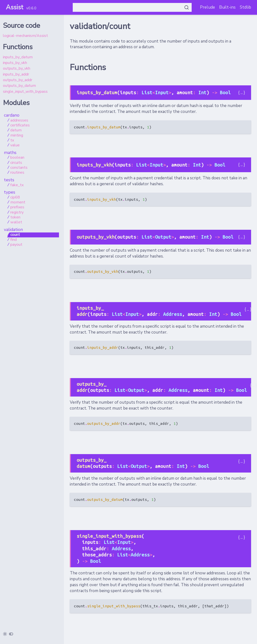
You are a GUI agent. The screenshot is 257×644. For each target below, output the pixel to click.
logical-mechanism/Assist (25, 36)
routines (17, 173)
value (15, 145)
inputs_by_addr (16, 74)
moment (18, 202)
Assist (15, 7)
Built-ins (227, 7)
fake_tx (17, 185)
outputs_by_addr (18, 80)
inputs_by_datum (18, 57)
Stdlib (245, 7)
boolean (17, 158)
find (14, 240)
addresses (19, 121)
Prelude (207, 7)
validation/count (100, 26)
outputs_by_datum (19, 86)
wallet (16, 222)
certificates (20, 125)
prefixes (17, 207)
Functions (88, 67)
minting (17, 136)
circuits (16, 163)
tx (12, 140)
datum (16, 130)
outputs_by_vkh (17, 68)
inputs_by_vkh (15, 63)
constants (19, 168)
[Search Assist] (132, 7)
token (15, 217)
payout (16, 245)
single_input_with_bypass (25, 92)
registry (17, 213)
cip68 (15, 198)
